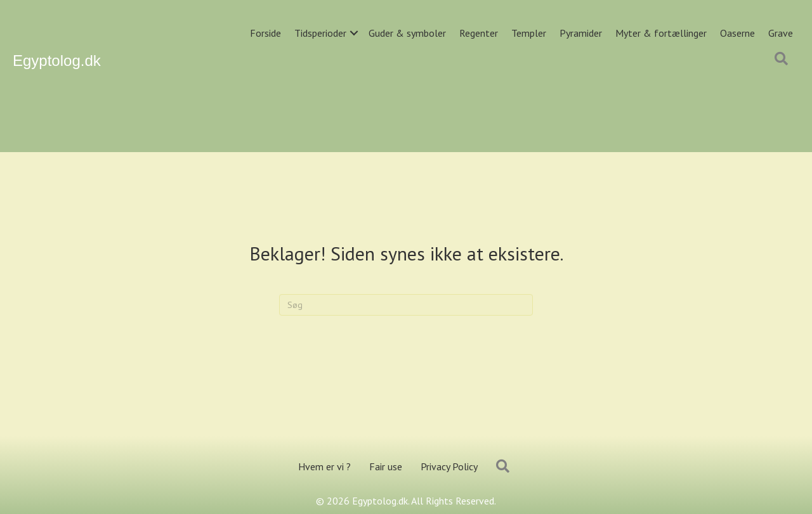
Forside (265, 33)
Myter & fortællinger (661, 33)
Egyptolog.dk (57, 61)
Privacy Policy (449, 466)
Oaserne (737, 33)
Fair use (386, 466)
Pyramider (581, 33)
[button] (354, 33)
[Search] (406, 305)
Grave (781, 33)
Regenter (479, 33)
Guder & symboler (407, 33)
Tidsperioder (320, 33)
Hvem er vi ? (324, 466)
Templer (529, 33)
